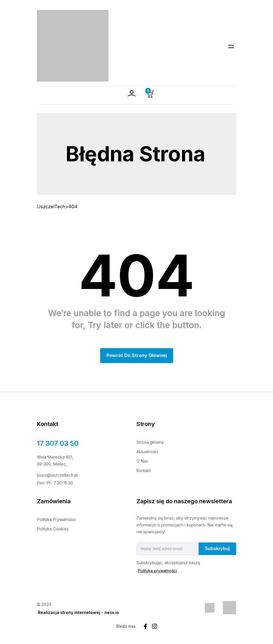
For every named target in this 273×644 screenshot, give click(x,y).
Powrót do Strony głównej (137, 355)
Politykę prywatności (157, 571)
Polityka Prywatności (56, 519)
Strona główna (150, 442)
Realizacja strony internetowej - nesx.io (79, 612)
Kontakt (144, 470)
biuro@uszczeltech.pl (57, 475)
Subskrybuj (217, 549)
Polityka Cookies (53, 529)
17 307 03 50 (58, 443)
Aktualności (147, 452)
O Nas (142, 461)
